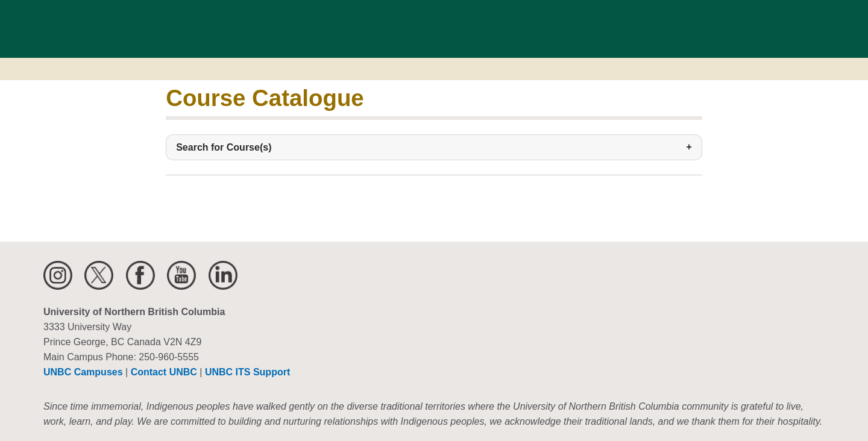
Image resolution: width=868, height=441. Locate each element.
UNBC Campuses (83, 372)
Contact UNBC (164, 372)
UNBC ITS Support (247, 372)
